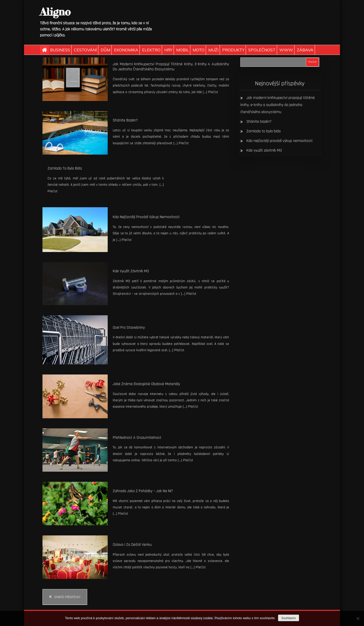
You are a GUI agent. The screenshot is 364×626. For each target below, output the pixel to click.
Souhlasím (289, 618)
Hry (168, 50)
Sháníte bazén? (125, 120)
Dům (105, 50)
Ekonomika (126, 50)
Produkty (233, 50)
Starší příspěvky (67, 597)
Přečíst (213, 92)
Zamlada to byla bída (65, 168)
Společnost (262, 50)
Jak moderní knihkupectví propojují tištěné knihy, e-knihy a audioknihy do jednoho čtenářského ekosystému (171, 67)
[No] (358, 618)
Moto (199, 50)
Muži (213, 50)
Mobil (183, 50)
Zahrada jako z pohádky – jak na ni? (143, 491)
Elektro (151, 50)
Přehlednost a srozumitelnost (137, 438)
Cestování (85, 50)
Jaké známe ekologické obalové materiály (146, 384)
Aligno (55, 12)
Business (60, 50)
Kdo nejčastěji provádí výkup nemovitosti (146, 217)
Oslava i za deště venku (132, 545)
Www (286, 50)
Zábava (305, 50)
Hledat (312, 62)
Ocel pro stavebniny (129, 328)
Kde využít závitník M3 (131, 271)
